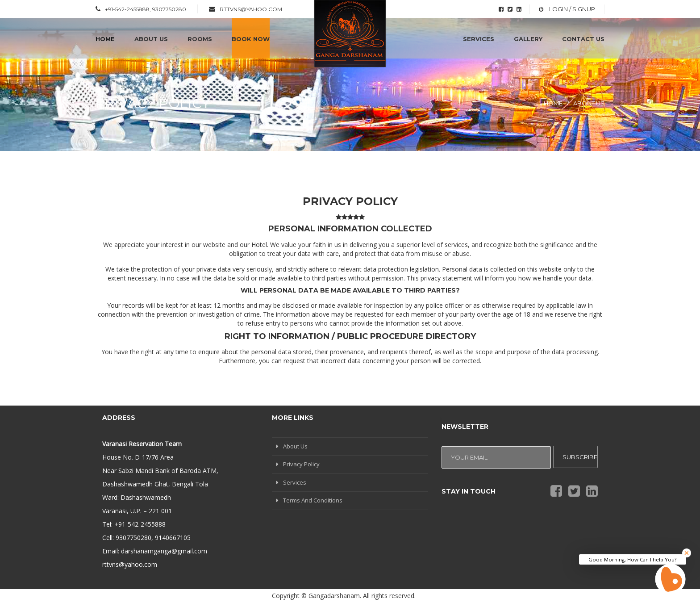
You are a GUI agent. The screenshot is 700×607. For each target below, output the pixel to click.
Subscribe (580, 457)
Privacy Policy (301, 464)
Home (553, 103)
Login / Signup (571, 9)
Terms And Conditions (313, 500)
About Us (589, 103)
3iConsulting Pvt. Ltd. (562, 594)
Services (295, 482)
